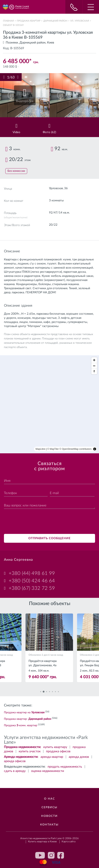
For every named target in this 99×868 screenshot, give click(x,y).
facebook (61, 855)
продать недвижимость (65, 767)
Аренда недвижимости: (21, 757)
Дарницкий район (55, 21)
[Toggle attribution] (95, 449)
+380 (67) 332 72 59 (32, 588)
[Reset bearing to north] (94, 371)
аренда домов (79, 757)
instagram (51, 855)
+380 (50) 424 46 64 (32, 581)
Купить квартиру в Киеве (42, 842)
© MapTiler (53, 449)
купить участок (30, 751)
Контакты (49, 825)
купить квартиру (55, 747)
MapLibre (41, 449)
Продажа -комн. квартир (21, 725)
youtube (40, 855)
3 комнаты (56, 200)
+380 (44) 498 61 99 (32, 573)
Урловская (56, 188)
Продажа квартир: (28, 719)
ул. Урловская (80, 21)
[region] (49, 404)
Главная (8, 21)
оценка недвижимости (48, 771)
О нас (49, 799)
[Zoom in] (94, 360)
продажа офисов (58, 751)
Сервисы (49, 807)
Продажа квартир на (24, 713)
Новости (49, 816)
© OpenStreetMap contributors (75, 449)
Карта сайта (68, 842)
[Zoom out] (94, 366)
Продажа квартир (29, 21)
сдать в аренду (15, 771)
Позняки (12, 43)
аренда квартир (52, 757)
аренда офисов (15, 761)
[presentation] (34, 522)
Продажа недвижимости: (22, 747)
